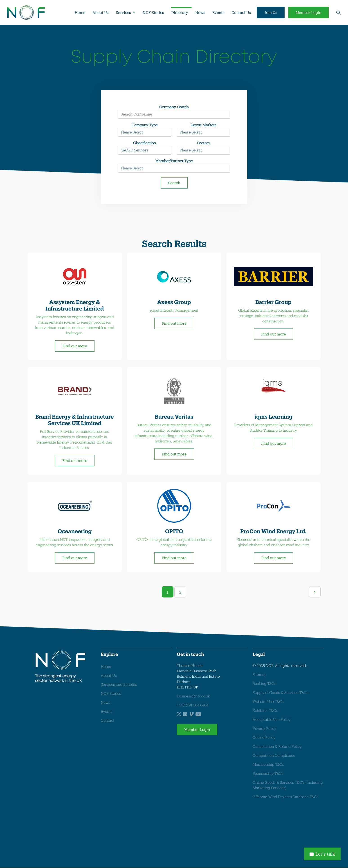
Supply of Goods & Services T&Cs (281, 693)
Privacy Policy (264, 729)
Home (80, 12)
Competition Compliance (274, 756)
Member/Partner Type (174, 161)
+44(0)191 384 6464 (193, 705)
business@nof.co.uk (193, 696)
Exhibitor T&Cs (265, 711)
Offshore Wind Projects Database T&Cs (286, 797)
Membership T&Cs (268, 765)
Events (218, 12)
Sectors (203, 143)
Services (123, 12)
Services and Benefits (119, 685)
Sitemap (260, 675)
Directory (180, 12)
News (200, 12)
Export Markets (203, 125)
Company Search (174, 107)
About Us (101, 12)
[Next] (315, 592)
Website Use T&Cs (268, 702)
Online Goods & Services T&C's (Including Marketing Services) (288, 785)
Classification (145, 143)
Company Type (145, 125)
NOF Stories (153, 12)
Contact (108, 720)
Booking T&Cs (264, 684)
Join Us (271, 12)
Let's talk (322, 853)
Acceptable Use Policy (272, 720)
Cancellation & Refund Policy (277, 747)
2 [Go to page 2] (180, 592)
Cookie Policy (264, 738)
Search (174, 183)
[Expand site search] (338, 13)
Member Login (308, 12)
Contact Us (241, 12)
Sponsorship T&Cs (268, 774)
